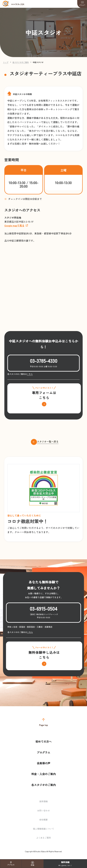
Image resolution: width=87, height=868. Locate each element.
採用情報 (43, 801)
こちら (30, 374)
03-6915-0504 (43, 608)
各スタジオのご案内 (21, 62)
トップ (6, 62)
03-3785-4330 (44, 361)
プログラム (43, 752)
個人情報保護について (43, 829)
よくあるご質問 (43, 838)
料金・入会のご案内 (43, 774)
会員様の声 (43, 763)
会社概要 (43, 820)
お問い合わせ (43, 810)
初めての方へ (43, 741)
